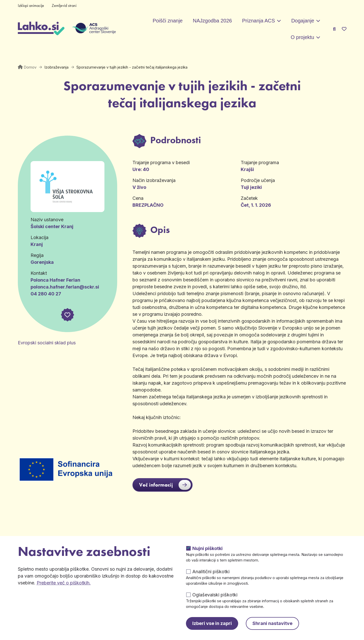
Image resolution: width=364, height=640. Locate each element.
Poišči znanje (168, 21)
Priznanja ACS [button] (258, 21)
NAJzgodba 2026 (212, 21)
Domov (30, 67)
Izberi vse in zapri (212, 623)
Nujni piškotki (207, 548)
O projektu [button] (302, 37)
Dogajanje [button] (303, 21)
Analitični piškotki (211, 572)
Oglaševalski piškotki (215, 595)
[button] (68, 315)
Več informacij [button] (165, 485)
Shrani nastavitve (272, 623)
